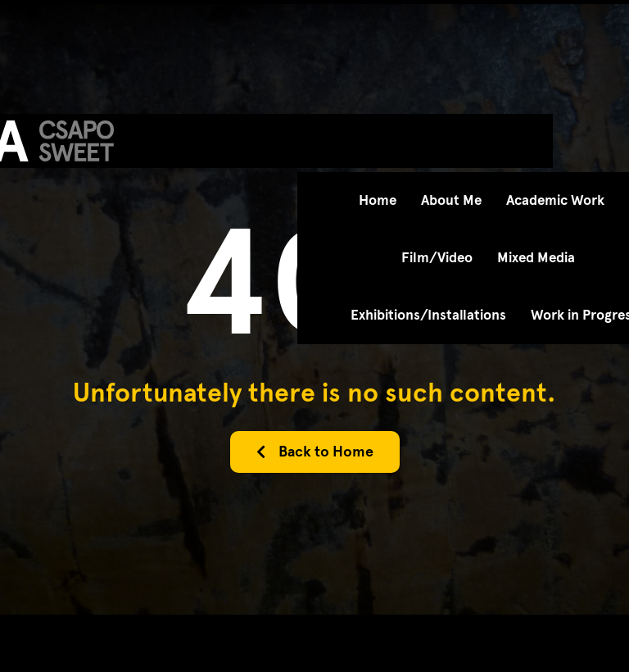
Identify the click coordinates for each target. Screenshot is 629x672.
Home (378, 200)
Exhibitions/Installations (428, 315)
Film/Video (437, 258)
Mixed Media (536, 258)
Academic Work (555, 200)
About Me (451, 200)
